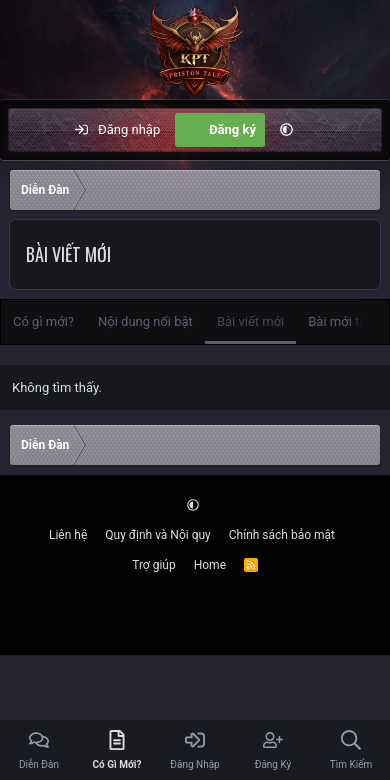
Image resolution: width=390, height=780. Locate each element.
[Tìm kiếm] (366, 130)
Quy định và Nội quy (157, 535)
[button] (286, 130)
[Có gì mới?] (325, 130)
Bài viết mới (250, 321)
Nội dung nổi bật (145, 321)
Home (210, 565)
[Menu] (34, 130)
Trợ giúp (154, 565)
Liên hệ (68, 535)
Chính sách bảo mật (282, 535)
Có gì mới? (43, 321)
